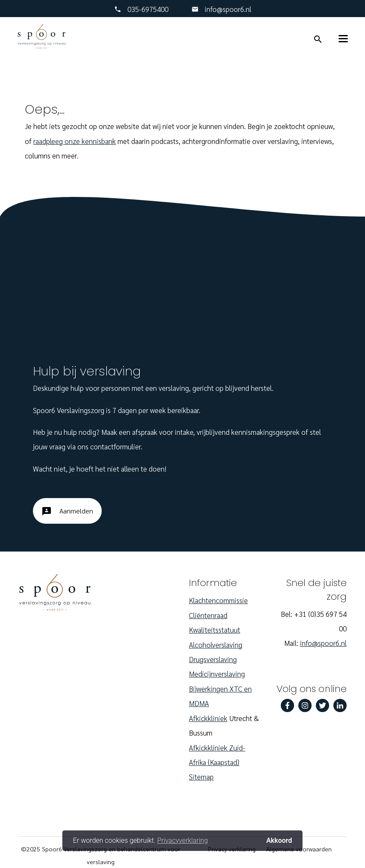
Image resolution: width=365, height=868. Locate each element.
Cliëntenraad (208, 615)
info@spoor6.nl (227, 9)
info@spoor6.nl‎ (323, 643)
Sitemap (201, 777)
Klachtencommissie (218, 600)
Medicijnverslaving (217, 674)
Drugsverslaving (213, 659)
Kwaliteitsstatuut (215, 630)
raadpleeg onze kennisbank (75, 141)
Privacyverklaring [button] (183, 840)
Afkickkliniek (208, 718)
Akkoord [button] (279, 840)
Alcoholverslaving (216, 645)
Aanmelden (67, 514)
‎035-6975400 (148, 9)
